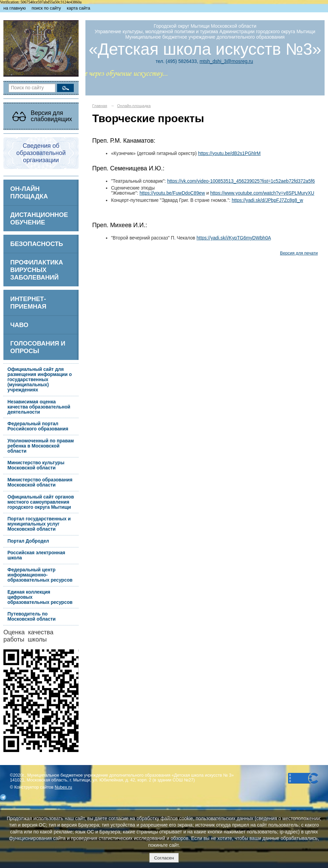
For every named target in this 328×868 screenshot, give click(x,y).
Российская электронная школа (36, 555)
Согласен (164, 858)
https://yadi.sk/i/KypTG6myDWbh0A (234, 238)
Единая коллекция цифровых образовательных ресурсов (40, 597)
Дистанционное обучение (39, 218)
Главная (100, 106)
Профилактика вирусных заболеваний (37, 270)
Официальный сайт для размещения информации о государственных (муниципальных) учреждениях (40, 380)
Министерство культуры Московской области (36, 465)
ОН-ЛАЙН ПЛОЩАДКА (29, 192)
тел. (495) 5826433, (177, 61)
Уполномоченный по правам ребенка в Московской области (41, 446)
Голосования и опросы (38, 347)
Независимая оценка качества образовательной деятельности (39, 407)
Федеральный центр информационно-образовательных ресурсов (40, 575)
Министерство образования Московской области (40, 482)
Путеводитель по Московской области (32, 617)
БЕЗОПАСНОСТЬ (37, 244)
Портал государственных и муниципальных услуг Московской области (39, 524)
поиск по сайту (46, 8)
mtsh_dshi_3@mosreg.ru (226, 61)
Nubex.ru (63, 787)
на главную (15, 8)
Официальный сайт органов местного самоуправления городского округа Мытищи (41, 502)
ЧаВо (19, 325)
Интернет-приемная (28, 303)
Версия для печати (299, 253)
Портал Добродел (28, 541)
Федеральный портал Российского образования (38, 426)
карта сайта (78, 8)
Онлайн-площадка (134, 106)
